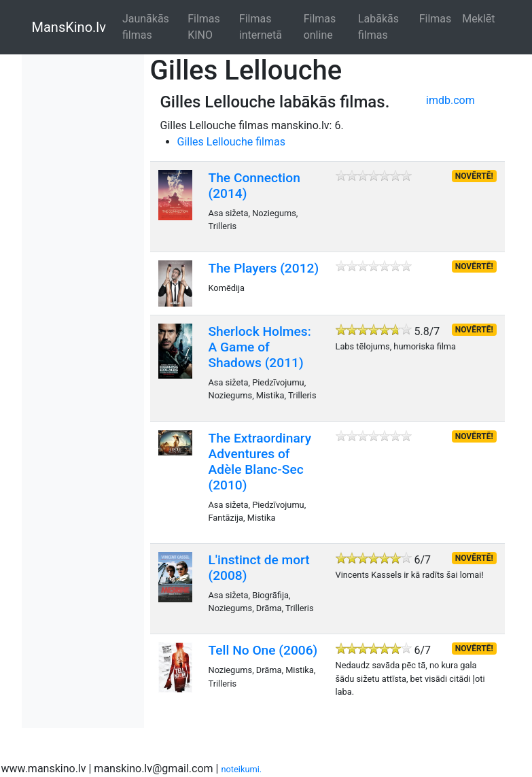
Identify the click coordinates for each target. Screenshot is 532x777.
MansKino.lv (69, 27)
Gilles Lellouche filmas (232, 142)
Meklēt (478, 19)
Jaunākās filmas (146, 27)
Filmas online (320, 27)
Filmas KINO (204, 27)
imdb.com (450, 100)
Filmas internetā (261, 27)
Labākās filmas (378, 27)
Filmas (436, 19)
